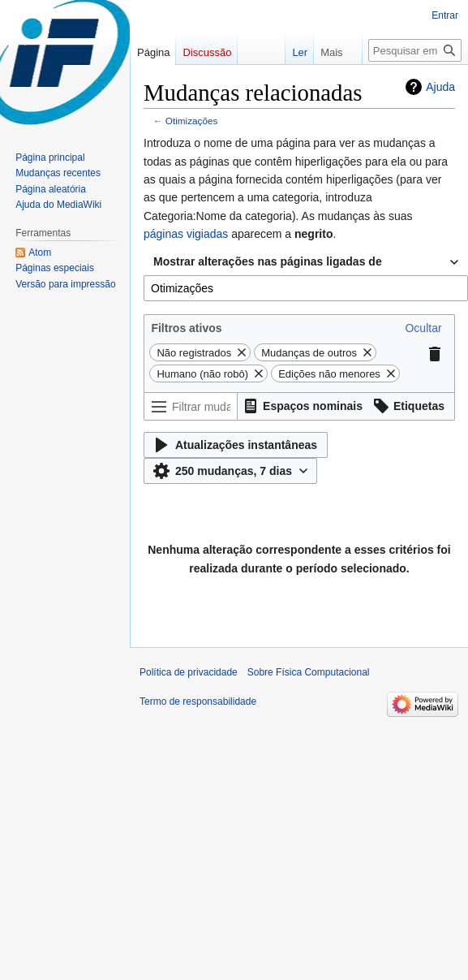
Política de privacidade (189, 672)
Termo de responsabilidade (198, 702)
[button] (423, 328)
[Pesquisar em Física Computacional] (415, 50)
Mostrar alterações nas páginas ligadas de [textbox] (268, 261)
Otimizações (192, 121)
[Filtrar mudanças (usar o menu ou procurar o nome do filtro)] (191, 406)
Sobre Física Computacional (309, 672)
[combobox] (306, 262)
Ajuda (440, 87)
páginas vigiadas (186, 234)
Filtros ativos (186, 328)
